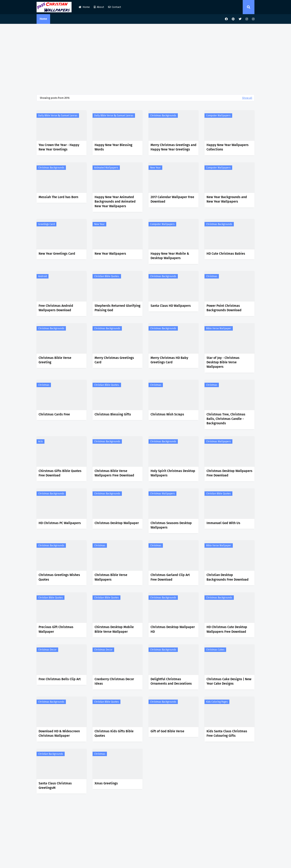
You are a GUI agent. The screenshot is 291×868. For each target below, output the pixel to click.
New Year (155, 168)
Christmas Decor (47, 650)
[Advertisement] (145, 58)
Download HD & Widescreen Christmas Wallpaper (59, 733)
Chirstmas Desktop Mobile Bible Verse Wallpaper (114, 629)
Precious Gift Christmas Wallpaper (56, 629)
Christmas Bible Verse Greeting (55, 360)
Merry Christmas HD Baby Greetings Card (169, 360)
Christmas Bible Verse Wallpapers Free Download (114, 473)
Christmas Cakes (215, 650)
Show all (247, 98)
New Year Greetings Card (57, 254)
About (99, 7)
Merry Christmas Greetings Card (114, 360)
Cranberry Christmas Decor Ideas (114, 681)
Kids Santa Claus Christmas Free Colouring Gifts (227, 733)
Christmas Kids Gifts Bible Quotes (114, 733)
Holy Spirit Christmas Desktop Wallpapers (173, 473)
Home (84, 7)
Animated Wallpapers (106, 168)
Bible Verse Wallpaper (219, 328)
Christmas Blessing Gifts (113, 414)
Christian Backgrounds (51, 754)
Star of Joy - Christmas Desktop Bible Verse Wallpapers (223, 362)
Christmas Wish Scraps (167, 414)
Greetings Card (46, 224)
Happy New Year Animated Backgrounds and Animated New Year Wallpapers (115, 202)
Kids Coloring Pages (217, 702)
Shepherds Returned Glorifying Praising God (118, 308)
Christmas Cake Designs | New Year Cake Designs (229, 681)
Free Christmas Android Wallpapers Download (56, 308)
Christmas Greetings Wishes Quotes (59, 577)
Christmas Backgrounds (163, 116)
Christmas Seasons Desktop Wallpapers (171, 525)
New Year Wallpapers (110, 254)
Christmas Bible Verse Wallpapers (111, 577)
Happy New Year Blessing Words (113, 147)
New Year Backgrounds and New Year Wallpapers (227, 199)
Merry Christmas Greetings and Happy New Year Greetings (173, 147)
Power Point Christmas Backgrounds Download (224, 308)
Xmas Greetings (106, 783)
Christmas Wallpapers (218, 441)
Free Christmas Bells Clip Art (60, 679)
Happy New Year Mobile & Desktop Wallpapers (170, 256)
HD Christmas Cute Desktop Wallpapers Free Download (227, 629)
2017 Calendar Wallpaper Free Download (172, 199)
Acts (41, 441)
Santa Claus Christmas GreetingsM (55, 786)
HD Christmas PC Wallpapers (60, 523)
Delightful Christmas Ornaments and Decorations (171, 681)
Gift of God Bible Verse (167, 731)
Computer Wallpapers (218, 116)
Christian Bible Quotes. (107, 276)
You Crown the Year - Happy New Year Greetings (59, 147)
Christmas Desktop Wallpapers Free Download (229, 473)
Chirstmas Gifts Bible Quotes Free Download (60, 473)
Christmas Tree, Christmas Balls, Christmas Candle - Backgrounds (226, 419)
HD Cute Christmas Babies (226, 254)
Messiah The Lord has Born (58, 197)
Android (43, 276)
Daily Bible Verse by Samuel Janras (58, 116)
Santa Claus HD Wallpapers (171, 306)
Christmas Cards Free (54, 414)
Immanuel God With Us (223, 523)
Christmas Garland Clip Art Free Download (170, 577)
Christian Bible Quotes (218, 494)
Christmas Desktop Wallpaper (117, 523)
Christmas (212, 276)
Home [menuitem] (43, 19)
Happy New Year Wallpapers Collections (228, 147)
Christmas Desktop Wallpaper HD (173, 629)
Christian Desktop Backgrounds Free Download (228, 577)
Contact (115, 7)
